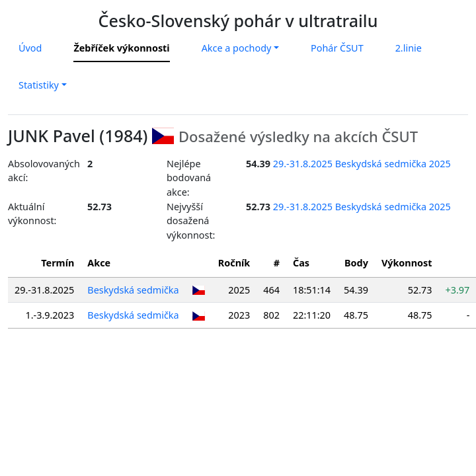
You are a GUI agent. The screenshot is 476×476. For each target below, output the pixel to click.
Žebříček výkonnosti (121, 48)
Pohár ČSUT (337, 48)
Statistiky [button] (39, 85)
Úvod (30, 48)
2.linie (409, 48)
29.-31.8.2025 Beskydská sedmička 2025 (362, 164)
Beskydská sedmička (133, 290)
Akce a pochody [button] (237, 48)
